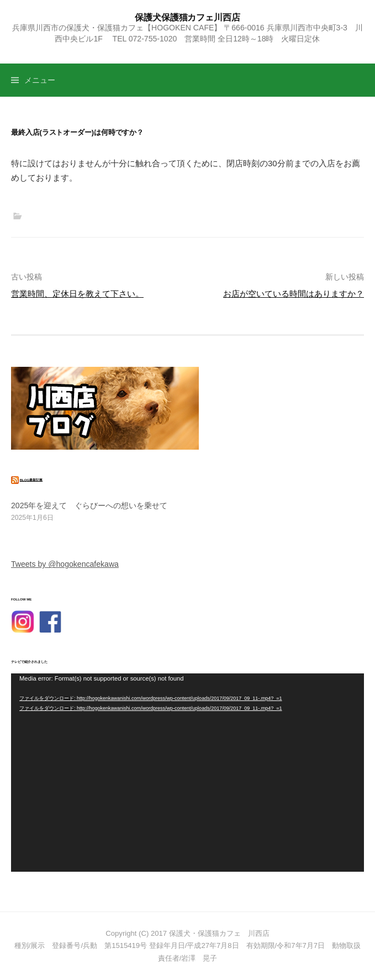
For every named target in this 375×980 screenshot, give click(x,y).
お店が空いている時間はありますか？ (294, 294)
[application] (187, 773)
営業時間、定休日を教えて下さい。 (77, 294)
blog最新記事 (31, 479)
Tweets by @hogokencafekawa (65, 564)
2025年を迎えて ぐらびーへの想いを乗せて (89, 505)
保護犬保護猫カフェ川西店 (187, 17)
